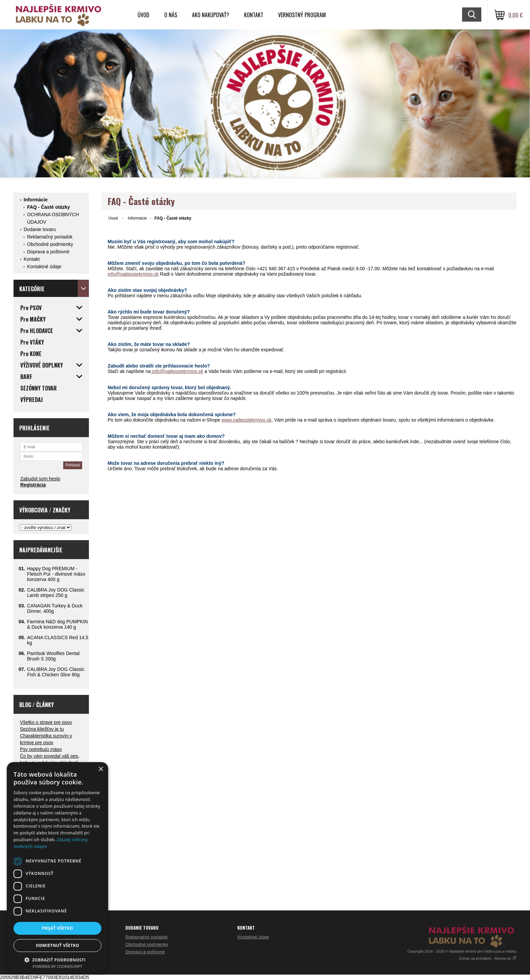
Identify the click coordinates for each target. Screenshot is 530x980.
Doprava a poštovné (48, 252)
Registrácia (33, 485)
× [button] (101, 769)
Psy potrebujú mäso (41, 749)
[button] (57, 960)
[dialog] (57, 868)
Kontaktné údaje (44, 267)
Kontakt (254, 15)
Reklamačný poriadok (50, 237)
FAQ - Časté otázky (49, 207)
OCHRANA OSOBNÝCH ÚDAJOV (53, 218)
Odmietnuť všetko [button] (57, 945)
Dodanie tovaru (40, 229)
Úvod (143, 15)
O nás (171, 15)
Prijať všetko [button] (58, 928)
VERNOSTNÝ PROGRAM (302, 15)
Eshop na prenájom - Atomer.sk (488, 958)
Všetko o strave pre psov (46, 722)
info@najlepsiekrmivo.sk (133, 274)
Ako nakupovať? (211, 15)
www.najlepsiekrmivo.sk (246, 420)
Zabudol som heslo (40, 479)
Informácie (36, 200)
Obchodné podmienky (50, 244)
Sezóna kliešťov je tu (42, 729)
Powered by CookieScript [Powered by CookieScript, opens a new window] (58, 966)
